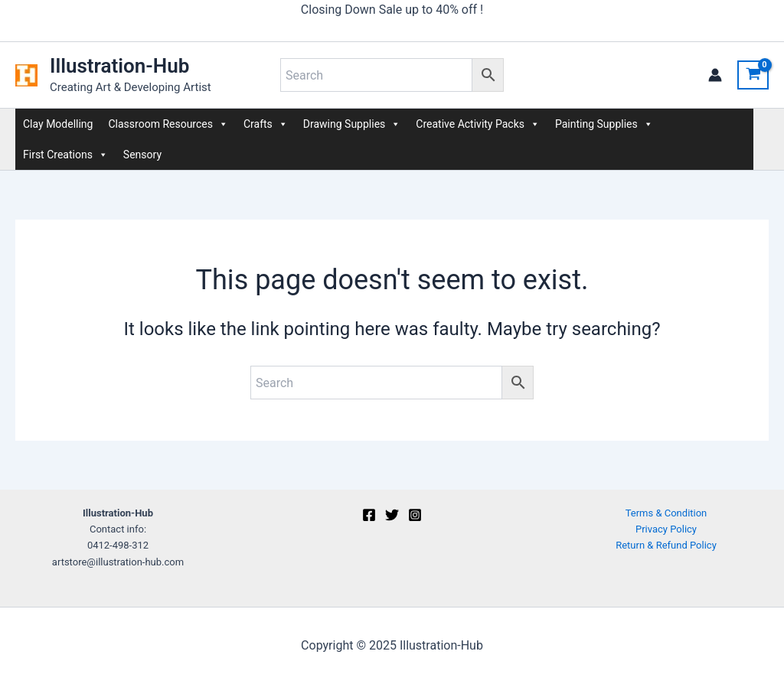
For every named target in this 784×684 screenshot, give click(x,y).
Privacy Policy (666, 529)
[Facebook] (369, 515)
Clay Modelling (58, 124)
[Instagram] (415, 515)
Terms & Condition (666, 513)
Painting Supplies (604, 124)
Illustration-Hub (119, 66)
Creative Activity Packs (478, 124)
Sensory (142, 155)
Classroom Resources (168, 124)
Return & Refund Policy (666, 545)
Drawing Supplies (352, 124)
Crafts (266, 124)
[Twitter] (392, 515)
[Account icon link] (715, 75)
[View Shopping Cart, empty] (753, 75)
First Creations (65, 155)
